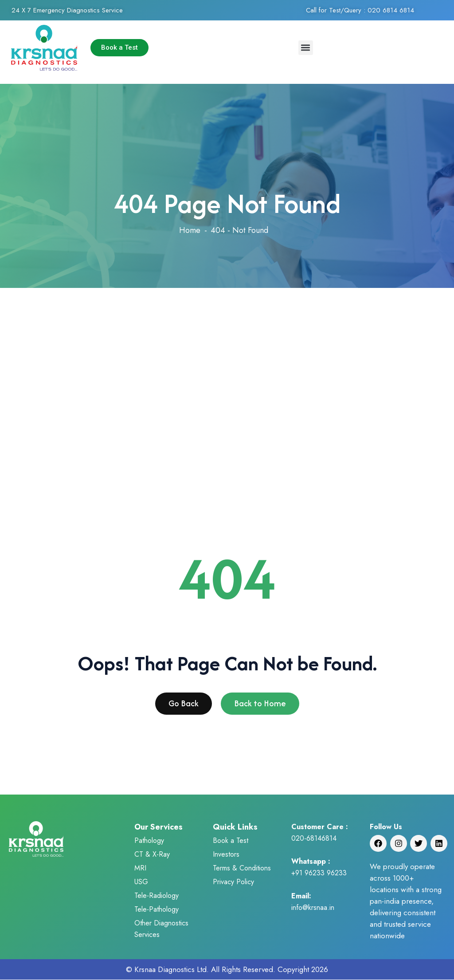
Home (190, 230)
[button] (306, 48)
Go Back (184, 706)
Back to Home (260, 706)
